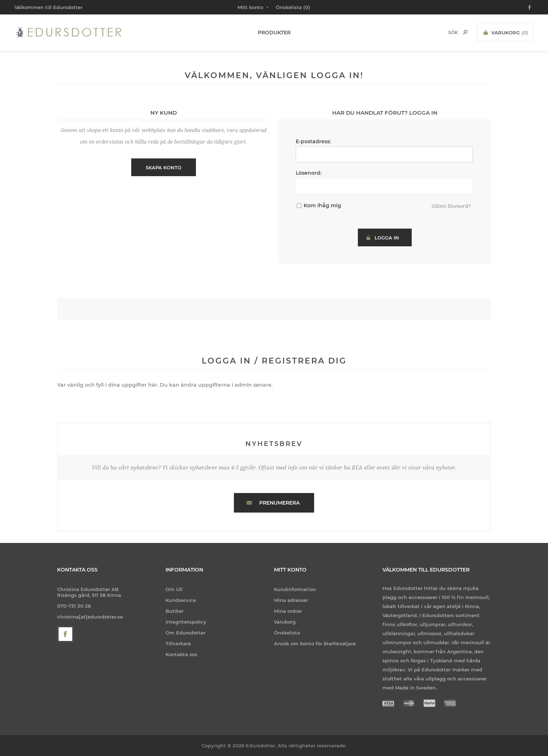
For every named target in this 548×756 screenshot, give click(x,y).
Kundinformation (295, 589)
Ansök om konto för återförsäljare (315, 644)
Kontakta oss (181, 654)
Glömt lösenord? (451, 206)
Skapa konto (164, 167)
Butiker (175, 611)
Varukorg (285, 622)
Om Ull (174, 589)
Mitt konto (250, 7)
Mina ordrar (288, 611)
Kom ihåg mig (322, 205)
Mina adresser (291, 600)
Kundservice (181, 600)
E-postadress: (313, 141)
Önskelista (287, 633)
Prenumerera (279, 503)
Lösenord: (309, 173)
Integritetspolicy (186, 622)
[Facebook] (65, 634)
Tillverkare (178, 644)
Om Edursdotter (185, 633)
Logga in (387, 238)
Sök (465, 32)
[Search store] (444, 32)
